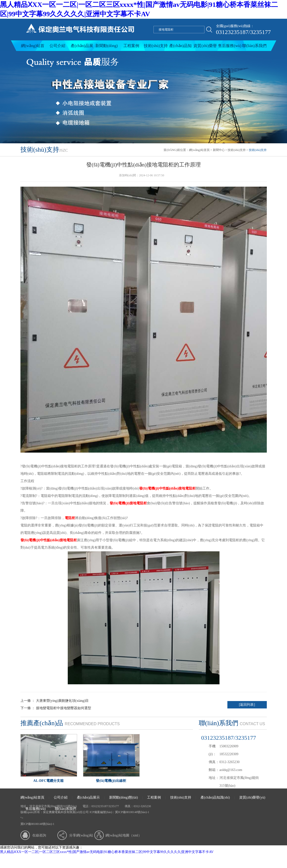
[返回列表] (247, 705)
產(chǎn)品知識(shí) (180, 47)
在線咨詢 (39, 835)
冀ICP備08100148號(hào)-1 (132, 812)
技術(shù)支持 (156, 46)
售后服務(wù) (230, 46)
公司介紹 (57, 46)
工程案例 (131, 46)
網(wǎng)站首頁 (33, 47)
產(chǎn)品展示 (82, 47)
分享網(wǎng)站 (81, 835)
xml (135, 835)
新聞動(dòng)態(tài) (107, 47)
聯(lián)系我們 (254, 46)
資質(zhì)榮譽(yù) (205, 47)
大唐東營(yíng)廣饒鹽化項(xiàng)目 (62, 701)
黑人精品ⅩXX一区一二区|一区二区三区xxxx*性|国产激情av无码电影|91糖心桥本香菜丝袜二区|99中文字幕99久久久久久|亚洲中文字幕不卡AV (107, 852)
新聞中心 (219, 150)
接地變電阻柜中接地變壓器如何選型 (64, 708)
